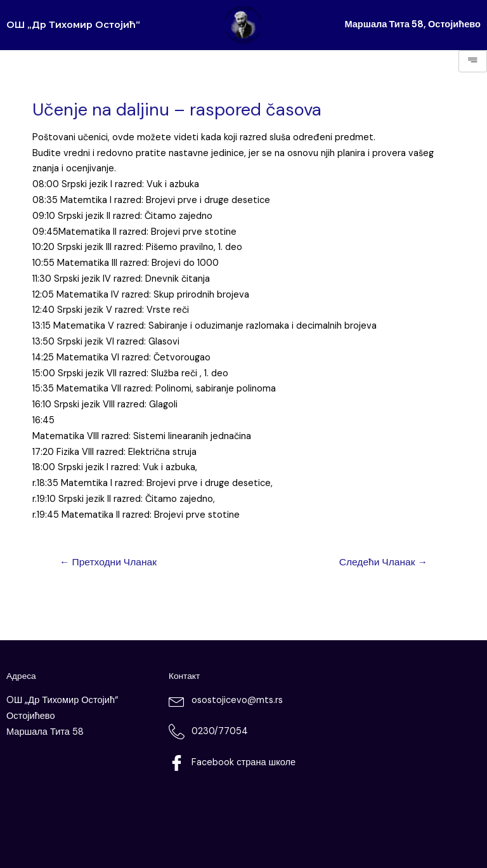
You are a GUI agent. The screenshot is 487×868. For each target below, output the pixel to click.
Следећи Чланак (383, 562)
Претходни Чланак (108, 562)
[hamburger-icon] (473, 61)
